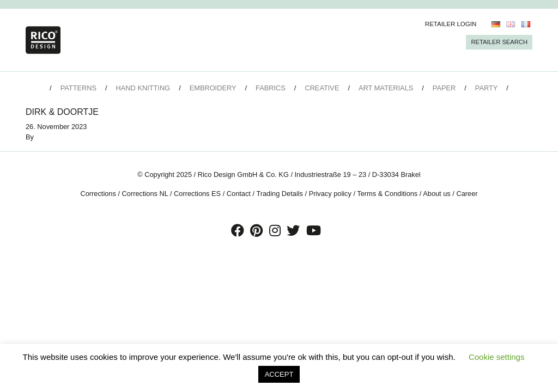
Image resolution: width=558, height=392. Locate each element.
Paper (444, 88)
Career (467, 194)
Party (486, 88)
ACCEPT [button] (279, 374)
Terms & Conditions (387, 194)
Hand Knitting (143, 88)
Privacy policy (330, 194)
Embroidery (213, 88)
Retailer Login (451, 24)
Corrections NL (145, 194)
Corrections (98, 194)
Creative (322, 88)
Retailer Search (499, 42)
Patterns (78, 88)
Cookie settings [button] (497, 357)
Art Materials (386, 88)
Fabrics (271, 88)
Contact (239, 194)
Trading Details (280, 194)
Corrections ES (197, 194)
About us (437, 194)
